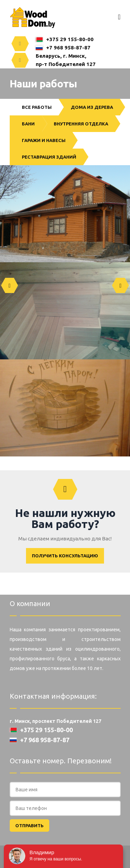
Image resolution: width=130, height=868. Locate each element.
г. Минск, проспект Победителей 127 (55, 721)
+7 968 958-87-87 (63, 48)
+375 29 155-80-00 (65, 39)
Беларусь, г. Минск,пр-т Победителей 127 (66, 60)
